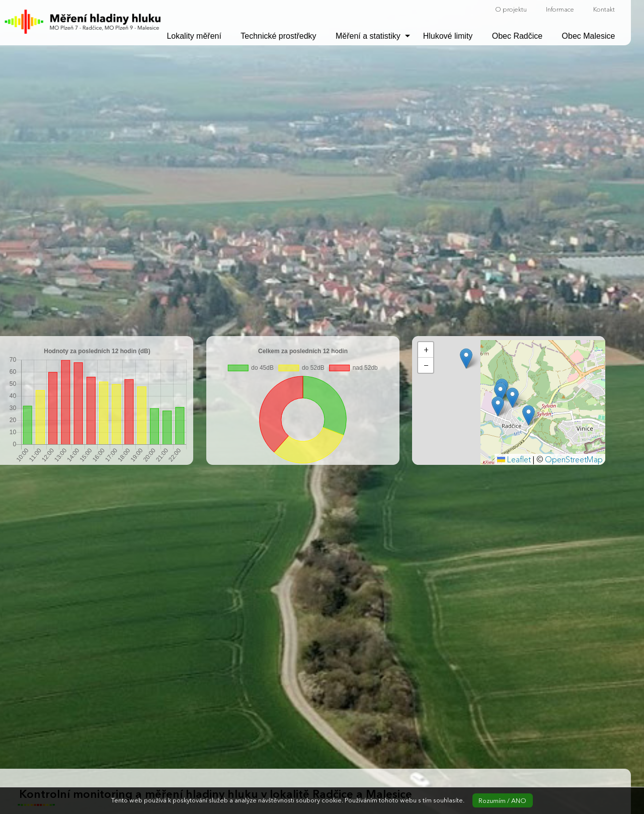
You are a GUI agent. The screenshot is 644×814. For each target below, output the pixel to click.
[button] (512, 398)
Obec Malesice (589, 36)
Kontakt (604, 9)
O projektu (511, 9)
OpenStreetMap (574, 459)
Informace (560, 9)
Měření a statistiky (368, 36)
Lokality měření (194, 36)
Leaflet (514, 459)
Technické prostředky (278, 36)
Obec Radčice (517, 36)
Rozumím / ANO (502, 801)
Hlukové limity (448, 36)
